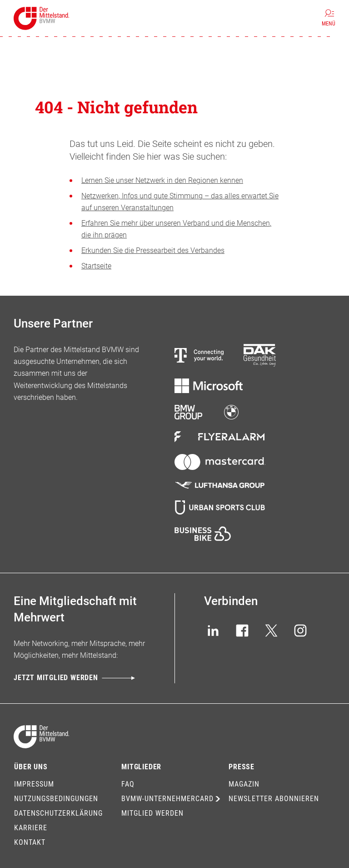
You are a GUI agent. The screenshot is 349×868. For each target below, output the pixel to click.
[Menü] (329, 18)
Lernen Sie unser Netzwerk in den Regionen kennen (162, 180)
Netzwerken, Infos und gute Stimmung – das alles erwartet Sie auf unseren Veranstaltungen (180, 202)
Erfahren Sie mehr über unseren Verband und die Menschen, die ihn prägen (176, 229)
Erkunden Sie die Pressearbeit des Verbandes (153, 250)
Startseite (96, 266)
